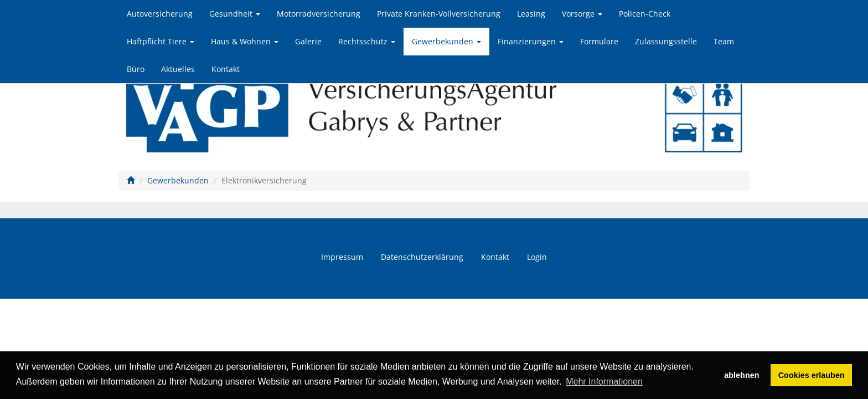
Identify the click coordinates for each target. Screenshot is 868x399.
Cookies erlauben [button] (812, 375)
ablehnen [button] (742, 375)
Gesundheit (235, 14)
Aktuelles (178, 69)
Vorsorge (582, 14)
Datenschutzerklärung (422, 257)
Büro (136, 69)
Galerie (308, 41)
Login (537, 257)
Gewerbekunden (446, 41)
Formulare (599, 41)
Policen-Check (645, 14)
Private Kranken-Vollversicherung (439, 14)
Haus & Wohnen (245, 41)
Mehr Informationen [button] (604, 382)
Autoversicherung (160, 14)
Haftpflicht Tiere (161, 41)
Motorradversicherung (319, 14)
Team (724, 41)
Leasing (531, 14)
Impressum (342, 257)
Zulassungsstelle (666, 41)
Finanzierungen (531, 41)
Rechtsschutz (367, 41)
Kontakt (226, 69)
